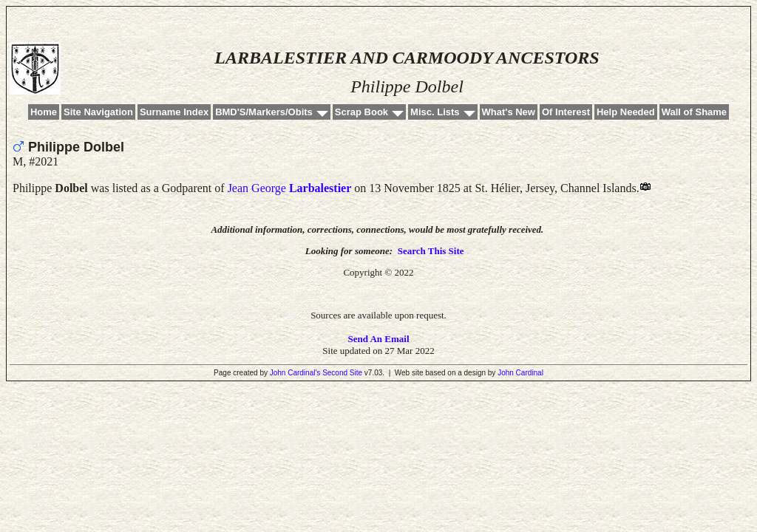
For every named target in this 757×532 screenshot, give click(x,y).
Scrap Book (361, 112)
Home (44, 112)
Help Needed (626, 112)
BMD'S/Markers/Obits (264, 112)
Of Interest (566, 112)
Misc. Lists (435, 112)
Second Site (342, 373)
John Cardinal (520, 373)
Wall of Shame (694, 112)
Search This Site (431, 251)
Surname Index (174, 112)
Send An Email (378, 339)
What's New (509, 112)
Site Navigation (98, 112)
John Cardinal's (295, 373)
